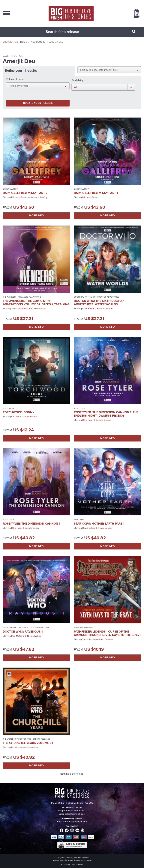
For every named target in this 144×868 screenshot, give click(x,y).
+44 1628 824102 (78, 811)
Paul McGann (18, 636)
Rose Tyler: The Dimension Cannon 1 (31, 524)
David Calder (89, 528)
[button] (109, 70)
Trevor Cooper (105, 528)
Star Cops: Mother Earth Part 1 (99, 524)
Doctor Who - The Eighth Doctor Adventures (26, 628)
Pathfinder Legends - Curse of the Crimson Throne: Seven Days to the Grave (108, 633)
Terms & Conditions (83, 860)
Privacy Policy (59, 860)
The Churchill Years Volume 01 (28, 743)
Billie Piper (88, 420)
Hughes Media (77, 865)
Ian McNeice (18, 747)
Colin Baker (88, 309)
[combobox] (67, 32)
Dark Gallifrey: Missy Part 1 (96, 193)
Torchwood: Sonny (19, 412)
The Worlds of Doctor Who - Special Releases (26, 739)
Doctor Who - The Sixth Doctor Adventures (96, 297)
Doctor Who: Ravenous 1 (23, 632)
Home (24, 42)
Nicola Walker (34, 636)
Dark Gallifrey (10, 189)
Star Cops (79, 520)
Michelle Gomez (19, 197)
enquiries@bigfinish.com (75, 822)
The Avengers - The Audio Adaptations (22, 297)
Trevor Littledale (90, 639)
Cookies (70, 860)
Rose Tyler (79, 408)
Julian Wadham (19, 309)
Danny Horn (32, 747)
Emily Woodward (38, 309)
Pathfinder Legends (84, 628)
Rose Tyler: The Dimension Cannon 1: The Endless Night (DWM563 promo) (106, 414)
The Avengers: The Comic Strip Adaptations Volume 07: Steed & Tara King (36, 303)
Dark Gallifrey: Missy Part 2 (25, 193)
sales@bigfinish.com (75, 814)
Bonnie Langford (105, 309)
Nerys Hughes (31, 417)
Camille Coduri (103, 420)
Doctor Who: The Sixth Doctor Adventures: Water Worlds (99, 303)
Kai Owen (16, 417)
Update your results (38, 103)
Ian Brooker (107, 639)
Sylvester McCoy (39, 197)
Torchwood (9, 408)
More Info (36, 216)
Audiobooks (38, 42)
